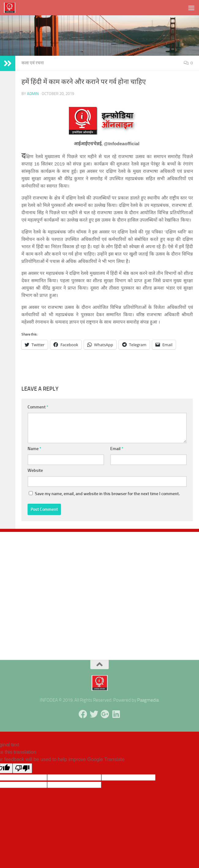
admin (33, 94)
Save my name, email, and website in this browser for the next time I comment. (107, 494)
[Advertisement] (99, 593)
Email (117, 449)
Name (34, 449)
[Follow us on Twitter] (94, 714)
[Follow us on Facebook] (83, 714)
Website (35, 470)
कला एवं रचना (33, 63)
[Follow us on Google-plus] (105, 714)
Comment (38, 407)
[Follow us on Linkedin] (116, 714)
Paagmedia (148, 700)
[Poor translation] (22, 768)
